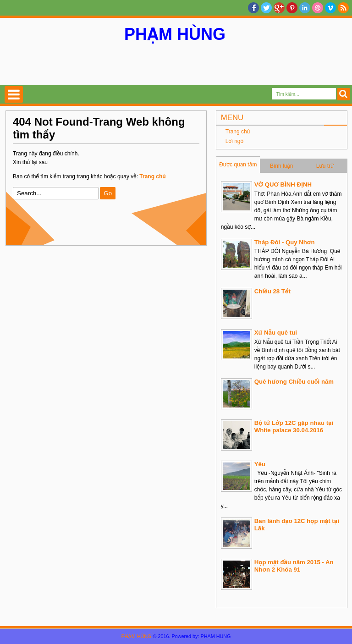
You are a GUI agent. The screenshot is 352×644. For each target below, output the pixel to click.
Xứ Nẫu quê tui (276, 333)
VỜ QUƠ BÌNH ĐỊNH (283, 184)
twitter (266, 8)
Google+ (279, 8)
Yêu (260, 464)
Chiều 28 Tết (272, 291)
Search (344, 94)
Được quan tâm (238, 165)
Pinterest (292, 8)
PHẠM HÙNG (175, 34)
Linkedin (305, 8)
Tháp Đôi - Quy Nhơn (285, 242)
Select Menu (14, 94)
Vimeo (330, 8)
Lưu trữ (325, 166)
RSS (343, 8)
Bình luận (282, 166)
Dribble (318, 8)
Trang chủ (238, 132)
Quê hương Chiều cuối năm (294, 382)
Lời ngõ (234, 141)
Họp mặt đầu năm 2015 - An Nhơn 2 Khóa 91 (294, 566)
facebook (253, 8)
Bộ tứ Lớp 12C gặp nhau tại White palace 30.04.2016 (294, 427)
